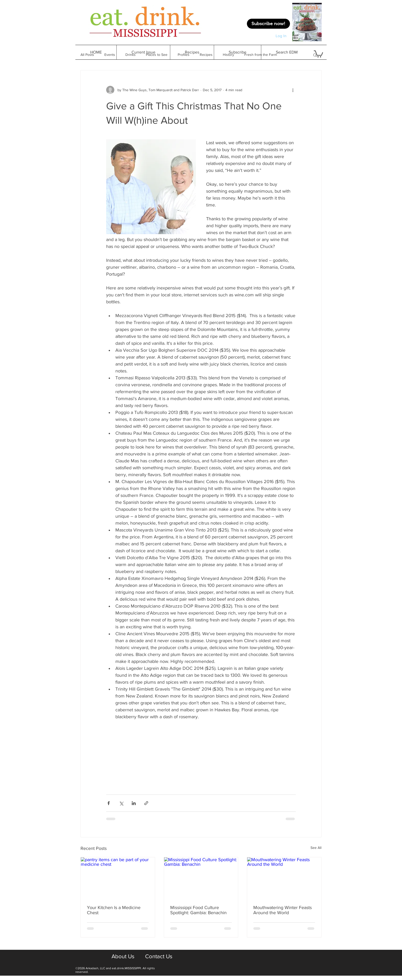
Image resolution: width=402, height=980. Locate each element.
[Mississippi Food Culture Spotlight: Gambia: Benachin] (201, 878)
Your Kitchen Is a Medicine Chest (114, 910)
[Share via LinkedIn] (134, 803)
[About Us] (123, 957)
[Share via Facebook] (109, 803)
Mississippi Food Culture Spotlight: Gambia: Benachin (198, 910)
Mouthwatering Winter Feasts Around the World (283, 910)
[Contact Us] (159, 957)
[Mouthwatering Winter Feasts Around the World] (284, 878)
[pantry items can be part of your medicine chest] (118, 878)
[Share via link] (146, 803)
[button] (192, 52)
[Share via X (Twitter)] (121, 803)
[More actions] (293, 90)
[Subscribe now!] (268, 24)
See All (316, 848)
